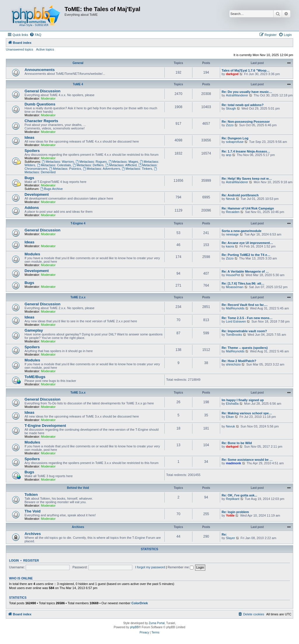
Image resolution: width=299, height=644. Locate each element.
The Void (33, 511)
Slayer (231, 538)
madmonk (234, 463)
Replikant (233, 499)
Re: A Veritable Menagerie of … (245, 271)
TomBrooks (234, 335)
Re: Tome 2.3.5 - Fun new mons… (247, 318)
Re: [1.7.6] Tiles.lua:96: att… (243, 283)
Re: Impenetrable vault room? (244, 331)
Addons (32, 208)
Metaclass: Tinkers (137, 169)
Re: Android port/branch (240, 195)
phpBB (134, 627)
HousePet (233, 275)
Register (31, 560)
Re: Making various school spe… (247, 413)
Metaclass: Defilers (88, 165)
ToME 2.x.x (78, 297)
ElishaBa (232, 404)
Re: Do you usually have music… (247, 92)
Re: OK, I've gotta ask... (239, 495)
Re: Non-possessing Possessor (246, 122)
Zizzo (230, 125)
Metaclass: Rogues (91, 162)
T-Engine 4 (78, 223)
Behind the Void (78, 488)
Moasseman (235, 287)
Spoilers (32, 151)
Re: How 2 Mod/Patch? (239, 361)
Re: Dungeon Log (235, 138)
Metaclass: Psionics (65, 169)
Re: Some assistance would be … (247, 460)
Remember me (181, 567)
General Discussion (42, 91)
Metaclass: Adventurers (101, 169)
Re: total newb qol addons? (243, 105)
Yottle (230, 515)
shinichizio (233, 364)
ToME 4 (78, 84)
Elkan (230, 417)
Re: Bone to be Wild (237, 443)
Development (37, 194)
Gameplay (34, 330)
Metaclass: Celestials (54, 165)
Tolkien (31, 495)
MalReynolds (235, 308)
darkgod (232, 74)
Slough (231, 108)
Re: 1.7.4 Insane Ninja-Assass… (246, 151)
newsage (232, 234)
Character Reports (41, 121)
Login (14, 560)
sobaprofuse (235, 142)
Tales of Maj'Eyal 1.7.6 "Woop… (246, 70)
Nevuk (231, 199)
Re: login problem (235, 512)
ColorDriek (140, 603)
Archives (78, 527)
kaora (230, 246)
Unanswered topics (20, 49)
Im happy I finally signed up (243, 400)
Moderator (48, 98)
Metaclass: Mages (124, 162)
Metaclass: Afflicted (121, 165)
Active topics (45, 49)
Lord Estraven (236, 321)
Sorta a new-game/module (241, 231)
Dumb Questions (40, 104)
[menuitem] (35, 35)
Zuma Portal (157, 623)
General (78, 63)
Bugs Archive (52, 189)
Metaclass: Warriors (58, 162)
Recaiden (233, 212)
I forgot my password (150, 567)
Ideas (29, 137)
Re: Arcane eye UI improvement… (247, 243)
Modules (32, 254)
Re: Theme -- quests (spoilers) (245, 348)
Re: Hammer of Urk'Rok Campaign (248, 208)
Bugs (29, 178)
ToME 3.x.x (78, 393)
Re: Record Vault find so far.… (245, 305)
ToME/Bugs (35, 377)
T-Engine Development (45, 426)
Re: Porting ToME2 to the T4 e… (246, 255)
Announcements (40, 70)
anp (229, 155)
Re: (224, 534)
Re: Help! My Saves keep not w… (247, 179)
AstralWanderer (237, 95)
